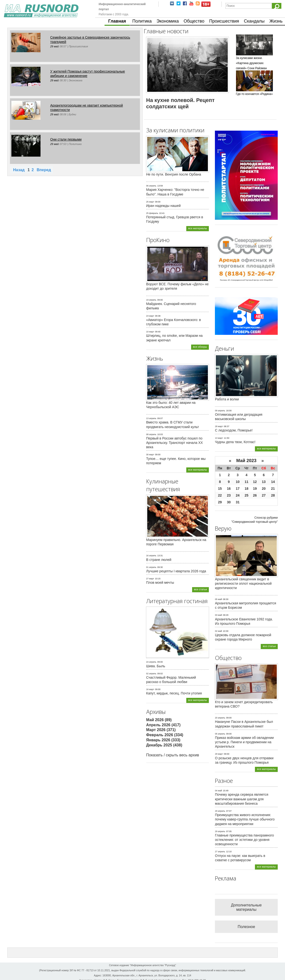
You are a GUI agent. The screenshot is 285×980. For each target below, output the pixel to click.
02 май (218, 631)
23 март (150, 316)
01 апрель (151, 567)
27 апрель (220, 852)
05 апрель (220, 734)
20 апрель (220, 718)
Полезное (246, 927)
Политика (142, 21)
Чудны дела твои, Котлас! (235, 442)
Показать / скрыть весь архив (173, 755)
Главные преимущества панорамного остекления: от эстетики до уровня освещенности (244, 840)
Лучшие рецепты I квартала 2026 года (176, 571)
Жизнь (276, 21)
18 (246, 489)
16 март (150, 689)
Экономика (168, 21)
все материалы (198, 228)
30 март (150, 455)
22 (220, 495)
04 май (218, 791)
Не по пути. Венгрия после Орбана (174, 174)
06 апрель (151, 186)
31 (238, 502)
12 (255, 482)
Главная (117, 21)
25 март (150, 202)
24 (238, 495)
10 (238, 482)
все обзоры (200, 347)
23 (229, 495)
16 (229, 489)
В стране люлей (159, 560)
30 (229, 502)
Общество (194, 21)
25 (246, 495)
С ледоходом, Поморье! (234, 430)
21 (273, 489)
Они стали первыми (66, 139)
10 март (150, 332)
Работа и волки (227, 399)
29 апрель (220, 811)
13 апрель (151, 418)
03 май (218, 615)
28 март (219, 426)
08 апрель (151, 434)
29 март (219, 754)
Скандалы (254, 21)
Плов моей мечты (160, 583)
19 (255, 489)
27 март (150, 579)
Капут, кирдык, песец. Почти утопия (174, 693)
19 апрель (151, 300)
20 (264, 489)
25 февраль (152, 213)
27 (264, 495)
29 (220, 502)
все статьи (201, 589)
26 (255, 495)
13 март (219, 438)
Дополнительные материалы (246, 907)
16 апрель (151, 556)
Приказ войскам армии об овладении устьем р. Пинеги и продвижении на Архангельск (244, 742)
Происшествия (224, 21)
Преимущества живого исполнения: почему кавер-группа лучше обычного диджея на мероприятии (245, 819)
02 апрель (151, 674)
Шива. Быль (156, 666)
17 (238, 489)
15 (220, 489)
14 (273, 482)
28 (273, 495)
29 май (54, 46)
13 (264, 482)
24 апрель (151, 662)
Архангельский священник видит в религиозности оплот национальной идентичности (243, 583)
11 (246, 482)
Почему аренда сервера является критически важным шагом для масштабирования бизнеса (242, 799)
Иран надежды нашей (163, 206)
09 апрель (220, 411)
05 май (218, 599)
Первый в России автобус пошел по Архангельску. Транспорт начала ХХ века (175, 443)
